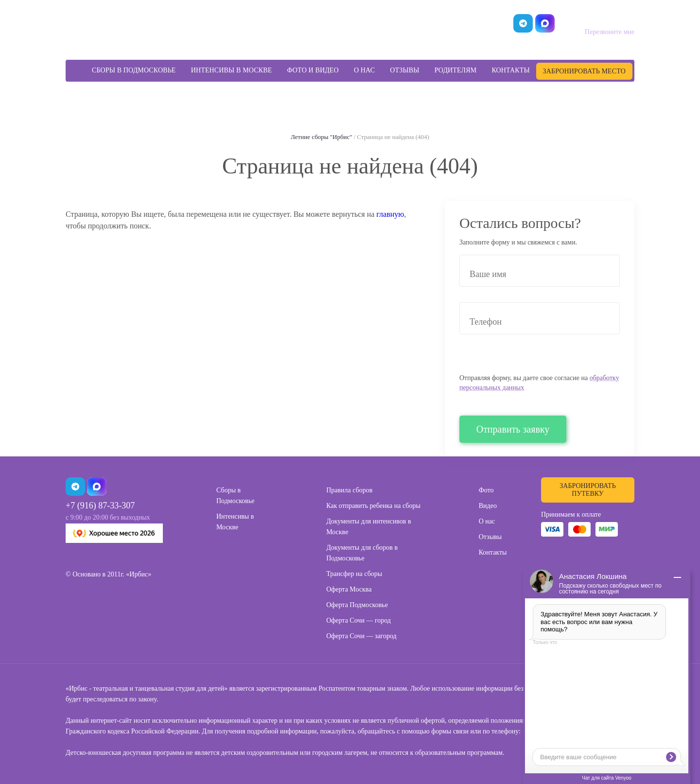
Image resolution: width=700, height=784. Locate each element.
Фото (486, 490)
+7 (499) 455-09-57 (596, 19)
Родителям (456, 70)
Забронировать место (584, 71)
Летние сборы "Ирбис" (321, 137)
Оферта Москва (349, 589)
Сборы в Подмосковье (134, 70)
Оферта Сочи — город (359, 620)
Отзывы (404, 70)
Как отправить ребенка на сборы (373, 506)
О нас (364, 70)
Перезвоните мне (610, 32)
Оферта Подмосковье (357, 605)
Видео (488, 506)
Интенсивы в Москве (232, 70)
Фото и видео (313, 70)
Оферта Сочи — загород (361, 636)
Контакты (510, 70)
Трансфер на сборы (354, 574)
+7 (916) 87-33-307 (100, 505)
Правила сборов (349, 490)
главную (390, 214)
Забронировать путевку (587, 490)
